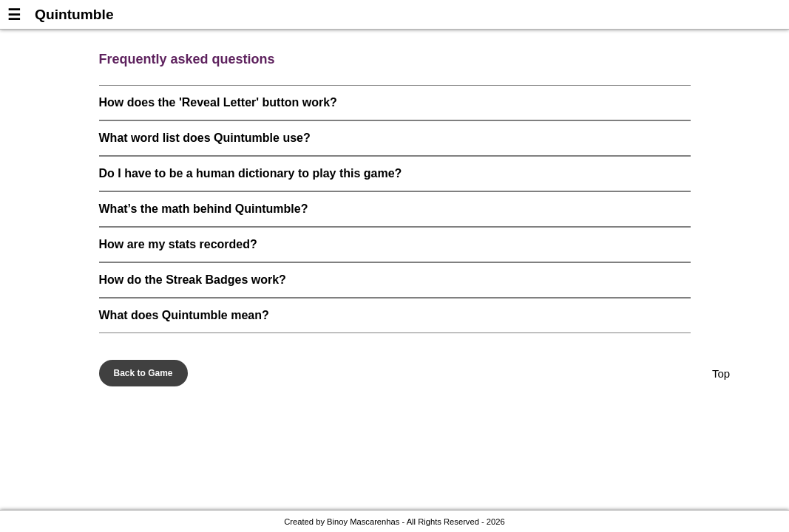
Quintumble (74, 14)
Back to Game (143, 373)
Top (721, 374)
